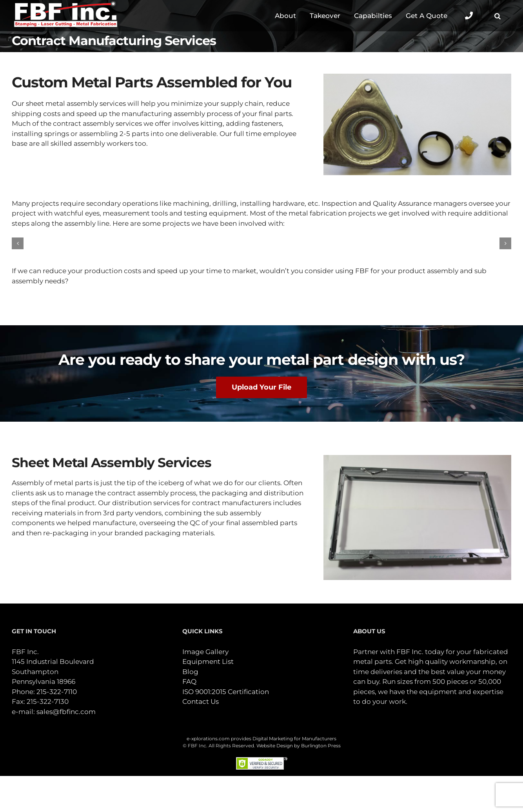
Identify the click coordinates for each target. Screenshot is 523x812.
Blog (190, 672)
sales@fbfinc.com (66, 712)
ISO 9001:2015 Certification (226, 692)
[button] (497, 16)
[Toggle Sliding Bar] (469, 16)
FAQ (189, 681)
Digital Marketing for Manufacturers (294, 739)
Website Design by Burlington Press (299, 746)
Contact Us (201, 701)
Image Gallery (205, 652)
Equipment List (208, 662)
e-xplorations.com (208, 739)
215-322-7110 (57, 692)
